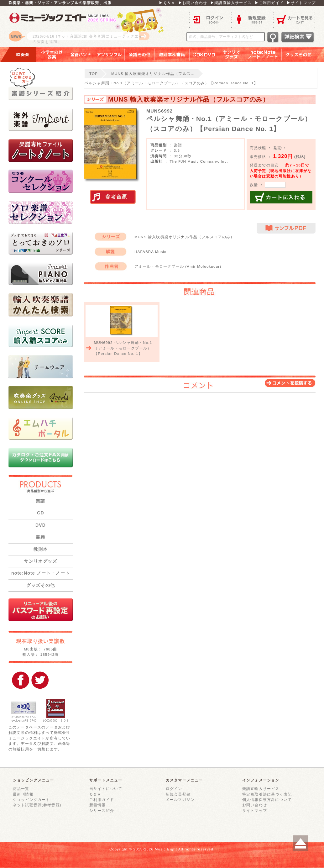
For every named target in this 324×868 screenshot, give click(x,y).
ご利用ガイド (102, 800)
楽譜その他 (140, 55)
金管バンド (80, 55)
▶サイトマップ (301, 3)
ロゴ (87, 27)
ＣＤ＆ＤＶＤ (204, 55)
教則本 (41, 549)
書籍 (40, 537)
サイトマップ (255, 810)
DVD (41, 525)
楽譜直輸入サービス (261, 789)
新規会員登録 (178, 794)
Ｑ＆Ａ (95, 794)
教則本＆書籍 (172, 55)
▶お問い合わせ (193, 3)
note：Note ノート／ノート (264, 55)
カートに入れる (281, 197)
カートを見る (294, 19)
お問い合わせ (255, 805)
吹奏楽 (18, 55)
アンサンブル (109, 55)
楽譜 (40, 501)
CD (41, 513)
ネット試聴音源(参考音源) (37, 805)
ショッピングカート (31, 800)
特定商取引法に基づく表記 (267, 794)
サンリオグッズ (232, 55)
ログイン (210, 19)
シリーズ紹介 (102, 810)
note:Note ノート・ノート (41, 573)
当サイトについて (106, 789)
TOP (94, 74)
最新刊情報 (23, 794)
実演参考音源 (113, 197)
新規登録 (252, 19)
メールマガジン (180, 800)
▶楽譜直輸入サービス (231, 3)
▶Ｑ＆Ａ (167, 3)
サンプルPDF (286, 228)
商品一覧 (21, 789)
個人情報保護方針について (267, 800)
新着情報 (98, 805)
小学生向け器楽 (52, 55)
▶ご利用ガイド (269, 3)
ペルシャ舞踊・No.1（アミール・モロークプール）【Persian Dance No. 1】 (123, 348)
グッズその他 (303, 55)
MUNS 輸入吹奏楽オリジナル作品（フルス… (153, 74)
